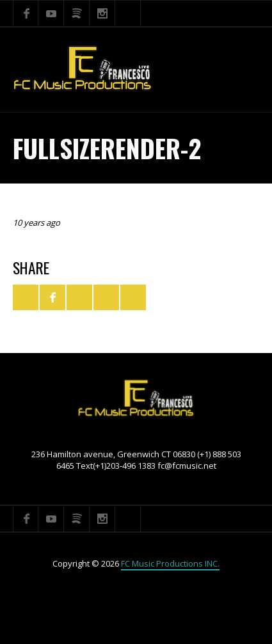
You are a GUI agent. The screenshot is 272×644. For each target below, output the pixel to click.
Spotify (77, 13)
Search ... (128, 13)
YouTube (51, 13)
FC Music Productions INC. (170, 563)
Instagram (102, 13)
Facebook (26, 13)
